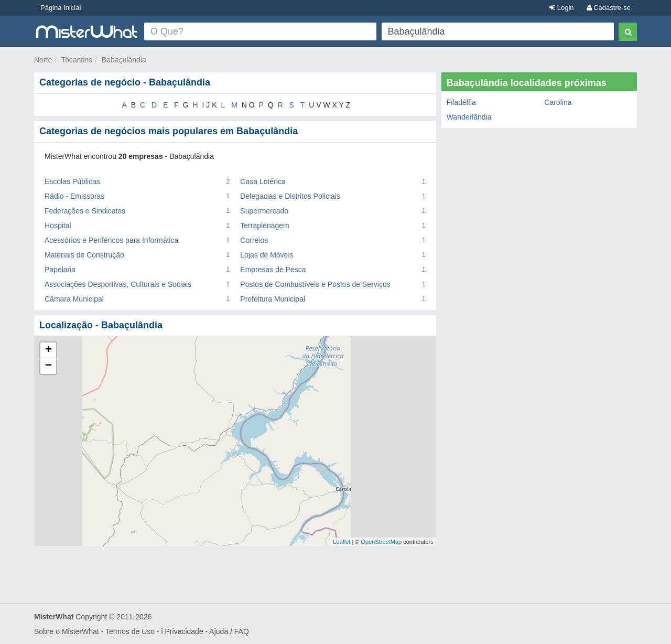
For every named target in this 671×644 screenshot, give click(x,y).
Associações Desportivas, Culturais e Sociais (118, 284)
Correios (254, 240)
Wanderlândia (469, 117)
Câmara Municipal (74, 299)
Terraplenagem (264, 226)
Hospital (58, 226)
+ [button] (48, 350)
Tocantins (77, 60)
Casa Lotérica (263, 181)
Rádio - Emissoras (74, 196)
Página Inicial (61, 8)
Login (561, 8)
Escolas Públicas (72, 181)
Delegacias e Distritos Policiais (290, 196)
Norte (43, 60)
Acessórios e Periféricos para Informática (111, 240)
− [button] (48, 366)
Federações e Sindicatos (85, 211)
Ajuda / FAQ (229, 631)
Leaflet (342, 542)
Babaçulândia (124, 60)
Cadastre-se (609, 8)
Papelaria (60, 270)
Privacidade (184, 631)
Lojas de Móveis (267, 255)
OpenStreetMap (381, 542)
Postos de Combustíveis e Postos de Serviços (315, 284)
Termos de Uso (130, 631)
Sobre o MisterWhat (67, 631)
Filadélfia (461, 102)
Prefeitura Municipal (273, 299)
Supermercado (264, 211)
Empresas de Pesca (273, 270)
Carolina (558, 102)
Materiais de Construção (84, 255)
